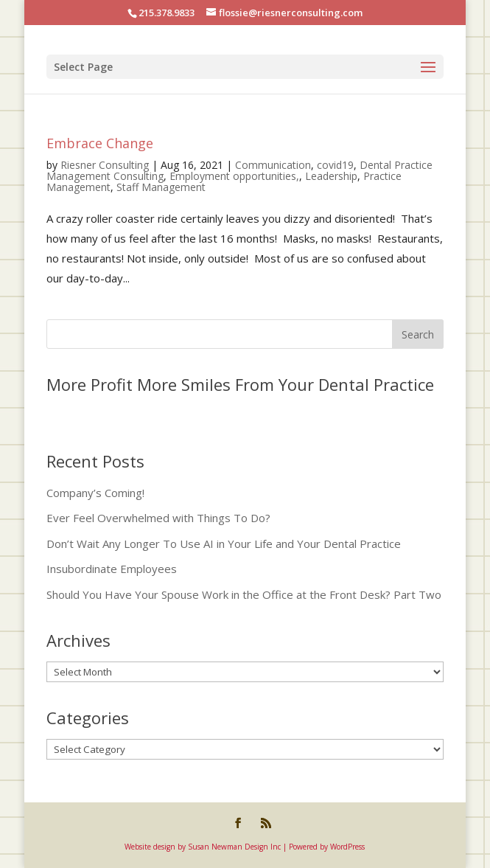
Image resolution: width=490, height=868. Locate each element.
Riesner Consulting (105, 165)
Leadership (331, 176)
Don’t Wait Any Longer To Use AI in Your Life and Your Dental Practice (224, 544)
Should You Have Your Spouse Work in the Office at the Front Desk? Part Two (244, 594)
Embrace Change (100, 143)
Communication (273, 165)
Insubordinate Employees (112, 569)
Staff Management (161, 187)
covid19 (335, 165)
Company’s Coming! (95, 493)
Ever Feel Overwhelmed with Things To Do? (158, 518)
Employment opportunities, (234, 176)
